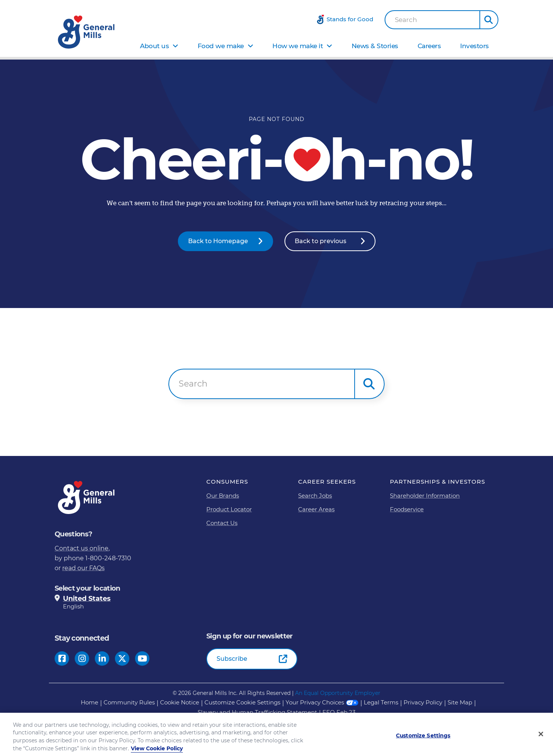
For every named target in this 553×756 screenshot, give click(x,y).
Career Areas (316, 509)
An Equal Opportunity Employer (338, 693)
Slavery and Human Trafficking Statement (257, 712)
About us (154, 46)
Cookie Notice (180, 702)
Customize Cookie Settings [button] (242, 702)
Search (406, 20)
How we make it (298, 46)
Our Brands (223, 496)
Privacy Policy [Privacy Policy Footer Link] (423, 702)
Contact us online (82, 548)
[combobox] (432, 20)
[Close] (541, 739)
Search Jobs (315, 496)
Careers (429, 46)
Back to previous (320, 241)
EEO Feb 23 (339, 712)
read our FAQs (83, 568)
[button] (489, 20)
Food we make (221, 46)
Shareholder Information (425, 496)
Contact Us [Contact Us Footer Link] (222, 523)
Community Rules (129, 702)
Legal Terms (381, 702)
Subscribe (232, 659)
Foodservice (407, 509)
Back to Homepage (218, 241)
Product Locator (229, 509)
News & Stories (375, 46)
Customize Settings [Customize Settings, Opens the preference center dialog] (423, 740)
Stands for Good (350, 19)
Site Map (460, 702)
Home (90, 702)
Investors (474, 46)
